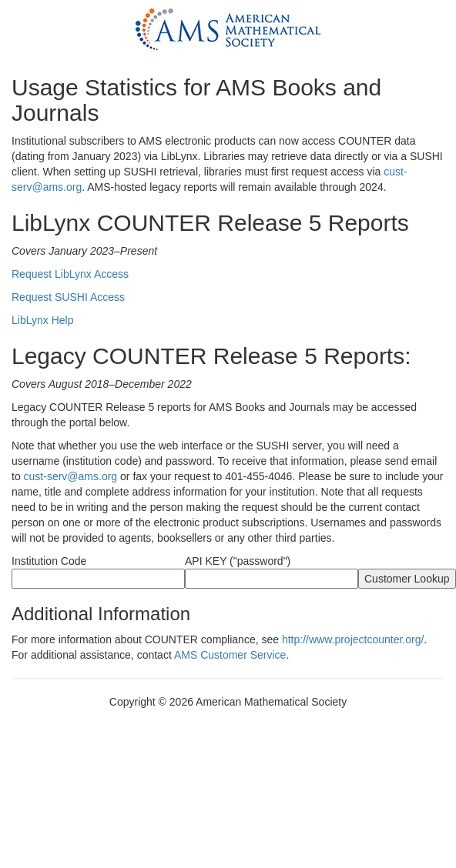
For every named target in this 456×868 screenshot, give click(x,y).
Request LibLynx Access (70, 274)
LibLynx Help (42, 320)
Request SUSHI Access (68, 297)
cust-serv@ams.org (71, 476)
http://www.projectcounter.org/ (353, 639)
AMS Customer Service (230, 655)
